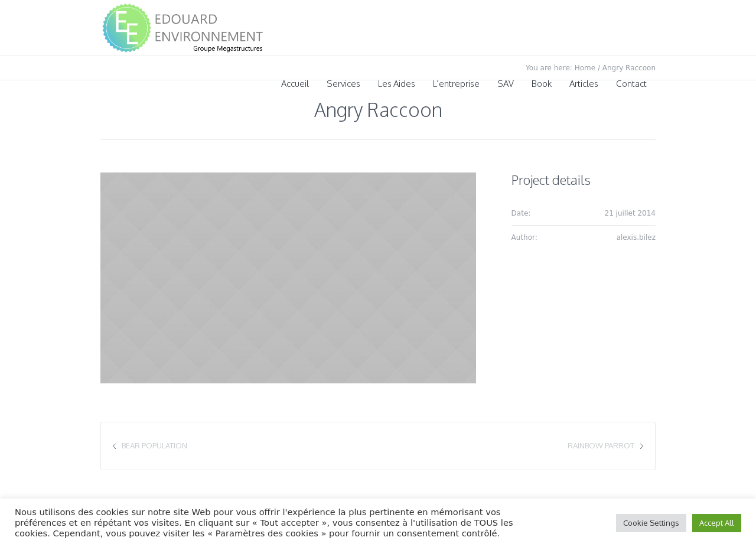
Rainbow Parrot (601, 445)
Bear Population (154, 445)
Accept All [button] (717, 523)
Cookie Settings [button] (651, 523)
